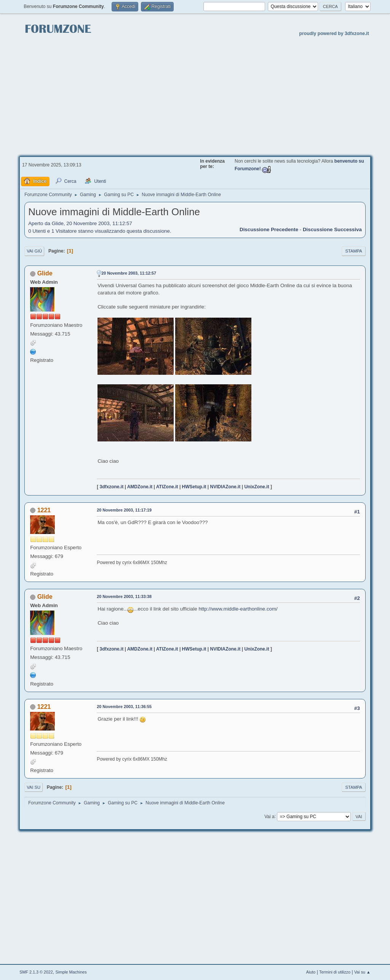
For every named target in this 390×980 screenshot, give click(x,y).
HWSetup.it (194, 487)
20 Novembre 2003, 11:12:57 (129, 273)
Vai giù (34, 251)
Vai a (269, 816)
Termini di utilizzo (335, 972)
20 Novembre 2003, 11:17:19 (124, 510)
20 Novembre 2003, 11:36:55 (124, 707)
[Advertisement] (195, 96)
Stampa (353, 251)
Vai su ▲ (362, 972)
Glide (45, 273)
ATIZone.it (167, 487)
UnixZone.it (257, 487)
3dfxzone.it (112, 487)
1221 (44, 510)
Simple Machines (71, 972)
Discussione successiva (332, 229)
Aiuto (311, 972)
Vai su (34, 787)
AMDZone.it (140, 487)
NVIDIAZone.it (225, 487)
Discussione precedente (269, 229)
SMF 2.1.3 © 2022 (36, 972)
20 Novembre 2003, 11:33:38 (124, 596)
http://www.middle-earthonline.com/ (238, 609)
